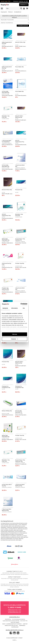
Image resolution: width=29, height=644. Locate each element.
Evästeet (25, 624)
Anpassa (15, 339)
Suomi (15, 640)
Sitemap (20, 638)
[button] (27, 9)
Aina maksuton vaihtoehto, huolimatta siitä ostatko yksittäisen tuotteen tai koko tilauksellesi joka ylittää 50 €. (14, 573)
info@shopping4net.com (14, 613)
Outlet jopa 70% (6, 1)
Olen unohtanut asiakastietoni (11, 621)
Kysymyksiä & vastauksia (19, 619)
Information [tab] (15, 308)
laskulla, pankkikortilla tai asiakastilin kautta (14, 592)
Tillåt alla (15, 334)
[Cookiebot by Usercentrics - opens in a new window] (21, 304)
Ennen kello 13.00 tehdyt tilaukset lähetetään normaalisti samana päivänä (14, 578)
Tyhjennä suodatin (23, 26)
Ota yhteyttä (24, 621)
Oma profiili (8, 619)
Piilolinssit (10, 12)
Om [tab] (24, 308)
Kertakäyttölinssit (18, 12)
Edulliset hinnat (15, 622)
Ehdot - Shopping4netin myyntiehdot (12, 624)
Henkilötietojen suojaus (11, 626)
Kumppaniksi (22, 626)
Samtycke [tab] (5, 308)
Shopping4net (4, 12)
